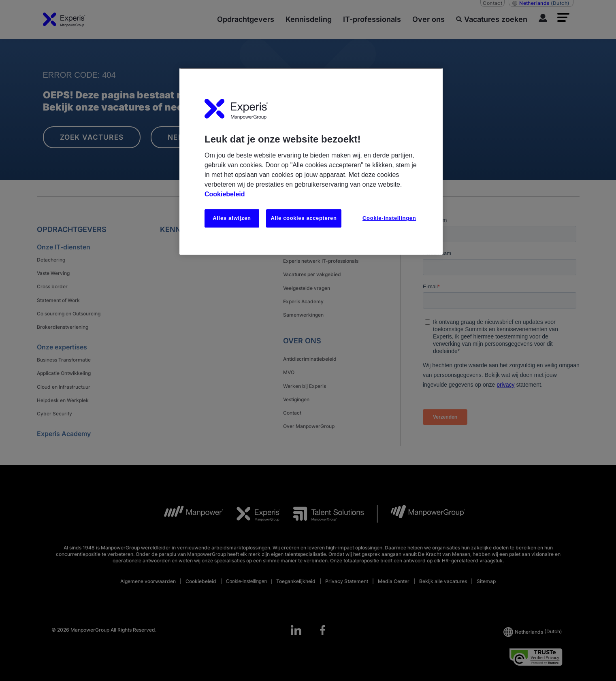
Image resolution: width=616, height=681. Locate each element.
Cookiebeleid (225, 194)
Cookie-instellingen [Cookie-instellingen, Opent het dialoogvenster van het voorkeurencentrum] (389, 218)
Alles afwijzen (232, 218)
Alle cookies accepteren (304, 218)
